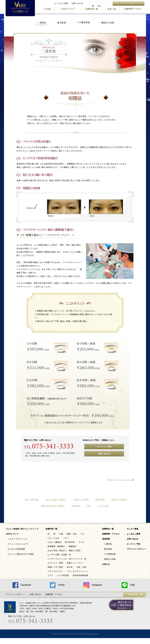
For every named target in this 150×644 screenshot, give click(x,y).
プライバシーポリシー (16, 594)
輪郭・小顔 (72, 534)
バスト (66, 538)
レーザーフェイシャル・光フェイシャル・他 (67, 559)
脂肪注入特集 (110, 559)
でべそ (81, 542)
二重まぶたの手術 (81, 499)
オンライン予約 (104, 447)
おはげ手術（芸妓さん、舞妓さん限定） (65, 550)
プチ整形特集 (110, 554)
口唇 (61, 534)
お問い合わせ (77, 3)
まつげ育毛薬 (63, 575)
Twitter (57, 585)
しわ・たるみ (53, 538)
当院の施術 (100, 499)
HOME (49, 9)
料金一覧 (111, 9)
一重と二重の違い (31, 499)
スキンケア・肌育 (55, 563)
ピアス (51, 575)
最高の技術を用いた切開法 (53, 506)
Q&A (89, 506)
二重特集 (108, 544)
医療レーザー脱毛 (55, 567)
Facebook (22, 585)
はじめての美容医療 (16, 549)
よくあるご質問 (61, 3)
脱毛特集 (108, 549)
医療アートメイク (75, 563)
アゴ (82, 534)
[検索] (99, 6)
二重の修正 (76, 506)
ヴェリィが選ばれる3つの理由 (21, 554)
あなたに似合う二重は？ (56, 499)
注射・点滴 (81, 567)
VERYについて (68, 9)
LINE (128, 585)
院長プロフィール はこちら (119, 480)
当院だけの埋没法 (119, 499)
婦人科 (70, 567)
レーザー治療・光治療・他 (59, 555)
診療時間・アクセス (130, 9)
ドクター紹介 (103, 506)
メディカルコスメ (55, 571)
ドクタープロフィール (17, 539)
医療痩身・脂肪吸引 (56, 546)
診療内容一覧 (92, 9)
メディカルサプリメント (77, 571)
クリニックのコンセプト (18, 544)
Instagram (93, 585)
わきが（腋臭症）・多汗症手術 (61, 542)
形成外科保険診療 (80, 575)
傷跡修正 (73, 546)
